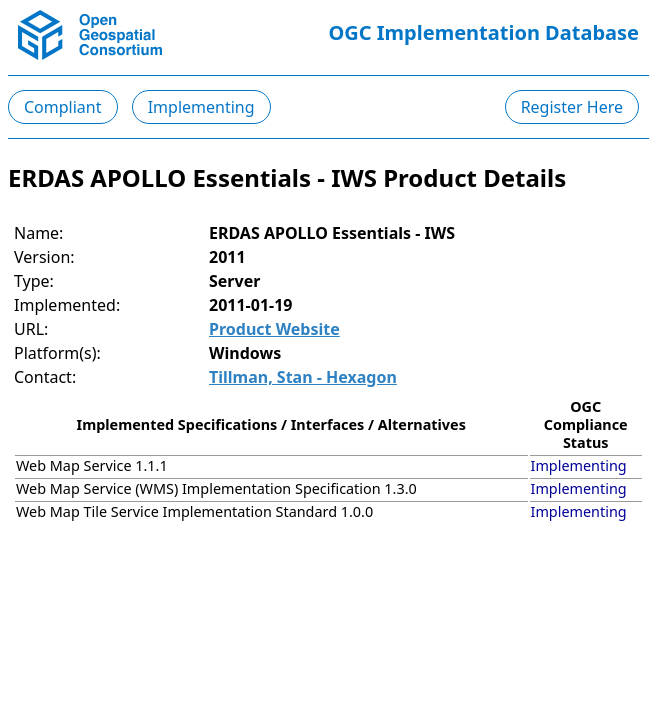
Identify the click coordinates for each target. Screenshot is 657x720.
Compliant (63, 107)
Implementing (201, 107)
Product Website (274, 329)
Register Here (572, 107)
